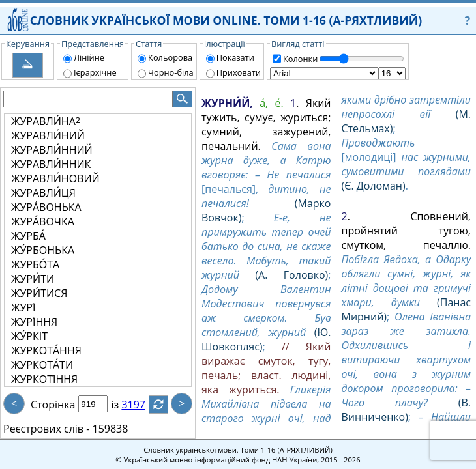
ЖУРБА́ (28, 236)
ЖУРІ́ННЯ (34, 322)
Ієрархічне (95, 72)
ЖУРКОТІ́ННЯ (44, 379)
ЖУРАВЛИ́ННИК (51, 164)
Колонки (300, 59)
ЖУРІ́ (23, 307)
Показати (235, 57)
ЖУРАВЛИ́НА (46, 121)
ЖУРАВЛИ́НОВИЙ (55, 178)
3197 (141, 405)
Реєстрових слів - (46, 429)
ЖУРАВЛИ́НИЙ (48, 135)
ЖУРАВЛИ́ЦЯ (43, 193)
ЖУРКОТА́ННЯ (46, 350)
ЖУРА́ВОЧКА (43, 221)
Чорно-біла (171, 72)
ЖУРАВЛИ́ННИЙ (52, 150)
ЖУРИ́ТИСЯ (39, 293)
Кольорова (170, 57)
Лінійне (89, 57)
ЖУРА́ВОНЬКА (46, 207)
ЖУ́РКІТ (29, 336)
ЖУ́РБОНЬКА (43, 250)
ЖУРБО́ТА (35, 264)
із (123, 405)
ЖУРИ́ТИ (33, 279)
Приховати (239, 72)
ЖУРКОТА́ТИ (42, 365)
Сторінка (53, 405)
